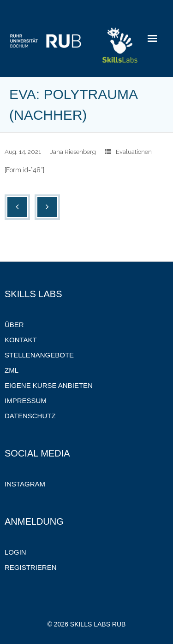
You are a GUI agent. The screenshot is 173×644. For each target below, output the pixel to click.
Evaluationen (134, 152)
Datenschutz (30, 416)
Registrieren (31, 567)
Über (14, 325)
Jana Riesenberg (73, 152)
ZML (12, 370)
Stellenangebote (39, 355)
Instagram (25, 484)
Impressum (26, 401)
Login (15, 552)
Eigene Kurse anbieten (49, 385)
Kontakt (21, 340)
